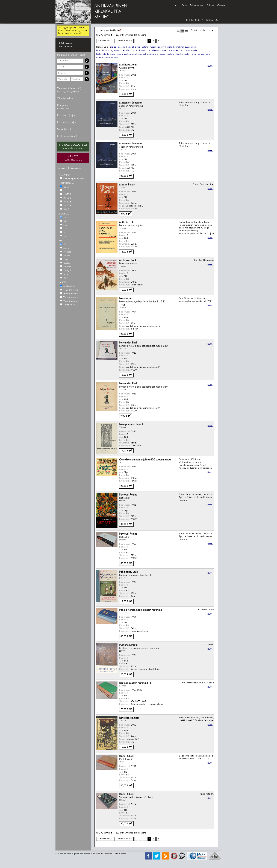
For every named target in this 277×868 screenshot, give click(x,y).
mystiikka (126, 54)
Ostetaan (222, 5)
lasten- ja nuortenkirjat (172, 51)
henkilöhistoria (133, 47)
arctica (113, 47)
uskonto (106, 58)
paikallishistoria (167, 54)
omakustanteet (139, 54)
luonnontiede (191, 51)
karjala (169, 47)
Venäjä (114, 58)
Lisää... (211, 66)
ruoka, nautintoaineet (194, 54)
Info (176, 5)
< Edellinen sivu (105, 41)
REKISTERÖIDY (195, 20)
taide (99, 58)
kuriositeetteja (154, 51)
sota (208, 54)
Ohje (184, 5)
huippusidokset (157, 47)
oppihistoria (153, 54)
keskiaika (114, 30)
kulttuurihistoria (139, 51)
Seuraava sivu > (124, 41)
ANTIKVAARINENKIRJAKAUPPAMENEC (111, 12)
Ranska (179, 54)
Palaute (210, 5)
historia (145, 47)
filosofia (121, 47)
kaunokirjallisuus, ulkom (185, 47)
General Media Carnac (115, 854)
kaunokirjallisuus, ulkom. (108, 51)
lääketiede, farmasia (106, 54)
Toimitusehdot (197, 5)
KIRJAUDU (212, 20)
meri (119, 54)
